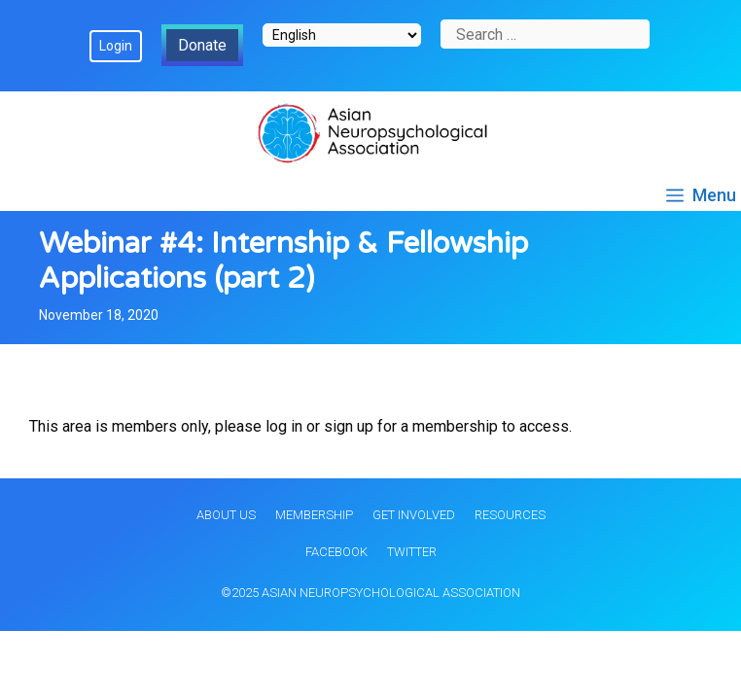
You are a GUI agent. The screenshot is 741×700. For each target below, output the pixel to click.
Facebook (336, 552)
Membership (314, 515)
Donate (202, 45)
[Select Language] (342, 35)
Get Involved (414, 515)
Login (116, 46)
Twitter (412, 552)
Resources (510, 515)
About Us (226, 515)
